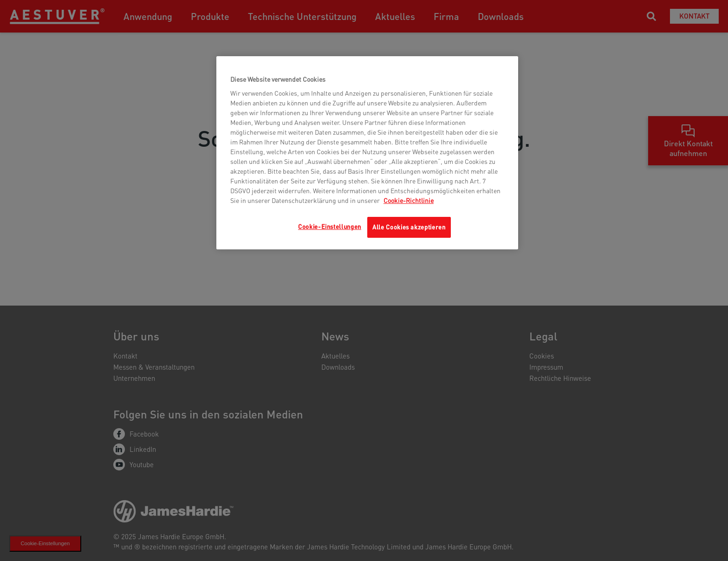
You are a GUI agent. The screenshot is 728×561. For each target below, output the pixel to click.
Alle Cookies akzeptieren (409, 227)
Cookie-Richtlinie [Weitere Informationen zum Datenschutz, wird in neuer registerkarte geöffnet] (409, 200)
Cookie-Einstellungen (330, 226)
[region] (367, 153)
